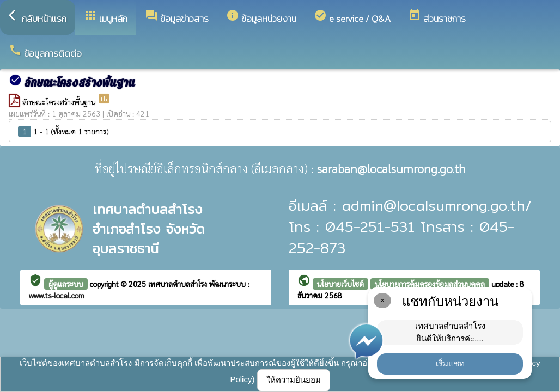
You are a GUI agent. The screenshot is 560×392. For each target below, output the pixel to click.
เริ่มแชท (450, 363)
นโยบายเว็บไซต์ (340, 284)
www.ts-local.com (57, 295)
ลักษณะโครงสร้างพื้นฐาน (60, 102)
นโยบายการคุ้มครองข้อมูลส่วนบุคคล (430, 284)
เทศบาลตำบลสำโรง (179, 284)
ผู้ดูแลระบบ (66, 284)
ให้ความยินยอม (294, 380)
